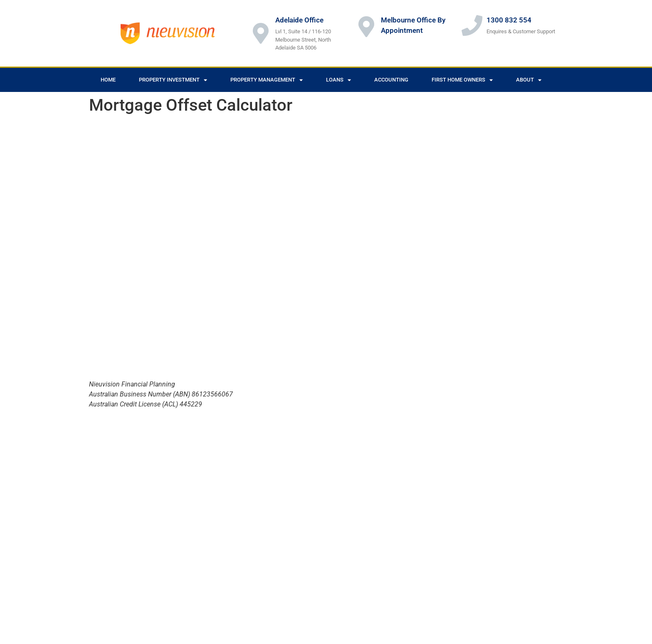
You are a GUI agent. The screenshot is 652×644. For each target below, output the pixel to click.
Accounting (391, 80)
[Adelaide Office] (261, 33)
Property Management (267, 80)
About (529, 80)
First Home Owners (462, 80)
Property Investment (173, 80)
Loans (338, 80)
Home (108, 80)
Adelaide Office (299, 20)
